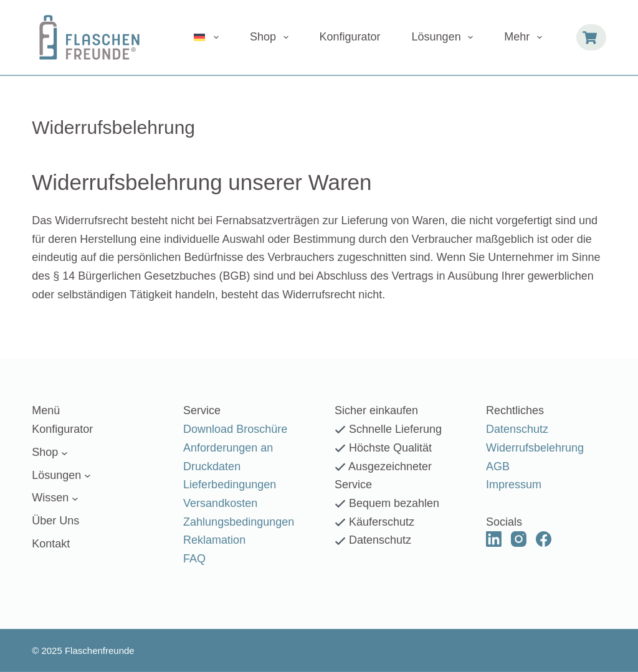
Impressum (514, 485)
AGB (498, 466)
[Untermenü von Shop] (64, 452)
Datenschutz (517, 429)
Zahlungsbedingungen (239, 521)
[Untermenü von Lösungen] (88, 476)
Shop (272, 37)
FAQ (194, 559)
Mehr (526, 37)
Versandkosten (220, 503)
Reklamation (214, 540)
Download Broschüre (235, 429)
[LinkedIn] (494, 539)
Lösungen (445, 37)
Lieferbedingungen (230, 485)
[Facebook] (544, 539)
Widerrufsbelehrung (535, 448)
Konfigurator (350, 37)
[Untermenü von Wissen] (75, 499)
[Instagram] (519, 539)
